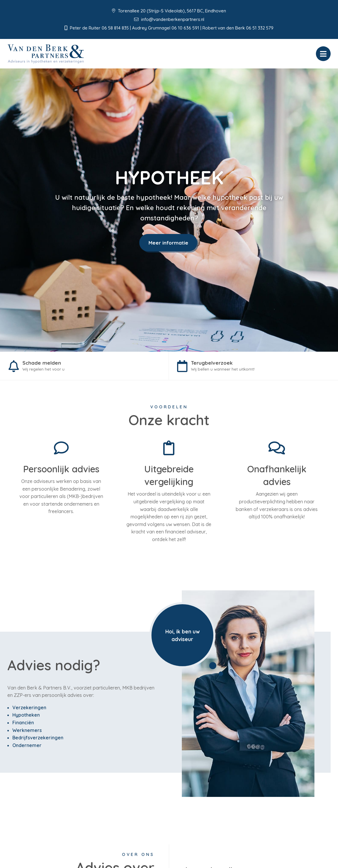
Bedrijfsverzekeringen (38, 739)
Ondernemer (27, 746)
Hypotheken (26, 716)
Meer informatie (168, 243)
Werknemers (27, 731)
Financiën (23, 724)
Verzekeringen (29, 709)
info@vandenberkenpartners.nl (169, 19)
